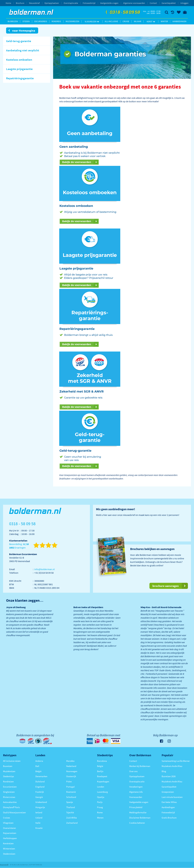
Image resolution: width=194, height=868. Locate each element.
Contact (153, 3)
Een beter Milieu (169, 802)
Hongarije (40, 807)
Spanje (70, 802)
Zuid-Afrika (72, 818)
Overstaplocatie (71, 3)
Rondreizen (8, 781)
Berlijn (100, 771)
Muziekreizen (72, 21)
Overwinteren (9, 828)
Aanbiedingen (179, 21)
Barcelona (102, 761)
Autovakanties (10, 802)
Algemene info (136, 792)
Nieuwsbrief (34, 3)
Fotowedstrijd (89, 3)
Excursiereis (41, 21)
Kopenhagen (103, 781)
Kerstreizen (8, 843)
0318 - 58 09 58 (122, 12)
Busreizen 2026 (169, 776)
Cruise (126, 21)
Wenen (100, 818)
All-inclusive (111, 21)
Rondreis (56, 21)
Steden (26, 21)
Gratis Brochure (169, 818)
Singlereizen (9, 792)
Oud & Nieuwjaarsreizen (14, 812)
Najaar (138, 21)
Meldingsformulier (138, 812)
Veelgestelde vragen (109, 3)
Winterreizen (9, 849)
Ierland (39, 812)
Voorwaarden (136, 797)
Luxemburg (102, 792)
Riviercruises (9, 797)
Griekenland (41, 802)
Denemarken (41, 776)
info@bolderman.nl (44, 569)
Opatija (101, 797)
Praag (100, 807)
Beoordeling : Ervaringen (19, 546)
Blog (164, 771)
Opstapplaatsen (52, 3)
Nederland (71, 766)
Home (8, 3)
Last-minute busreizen (172, 797)
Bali (37, 766)
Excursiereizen (10, 787)
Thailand (71, 807)
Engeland (40, 787)
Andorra (39, 761)
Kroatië (39, 828)
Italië (38, 823)
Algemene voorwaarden (134, 3)
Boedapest (102, 776)
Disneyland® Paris (11, 807)
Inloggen (184, 3)
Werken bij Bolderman (140, 766)
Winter (164, 21)
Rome (100, 812)
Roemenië (71, 792)
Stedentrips (8, 776)
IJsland (39, 818)
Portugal (70, 787)
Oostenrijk (71, 776)
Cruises (6, 818)
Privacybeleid (136, 807)
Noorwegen (72, 771)
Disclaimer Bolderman (140, 818)
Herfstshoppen (10, 838)
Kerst (151, 21)
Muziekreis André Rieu (172, 766)
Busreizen (13, 21)
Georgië (39, 797)
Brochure (20, 3)
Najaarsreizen (10, 833)
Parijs (100, 802)
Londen (101, 787)
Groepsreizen (168, 792)
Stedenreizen (9, 854)
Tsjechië (70, 812)
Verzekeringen (136, 787)
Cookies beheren (137, 823)
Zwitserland (72, 823)
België (38, 771)
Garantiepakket (169, 3)
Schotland (71, 797)
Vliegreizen (92, 21)
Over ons (133, 771)
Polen (69, 781)
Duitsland (40, 781)
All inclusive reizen (12, 761)
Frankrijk (40, 792)
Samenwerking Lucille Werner (176, 761)
